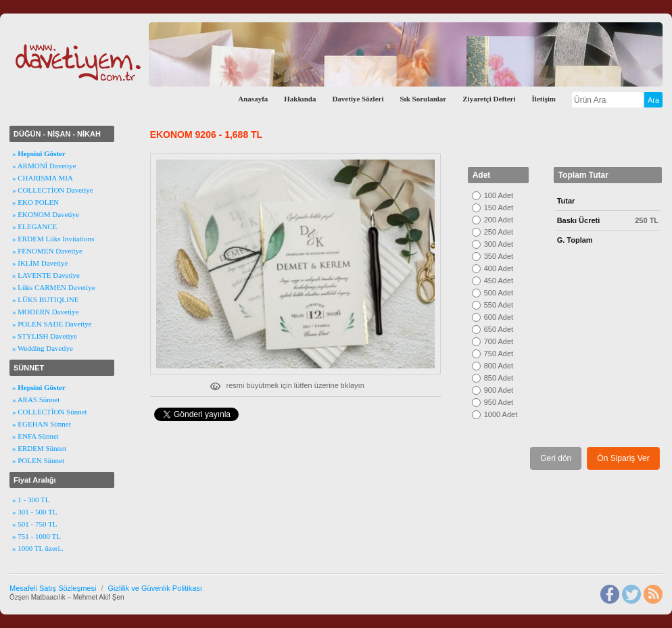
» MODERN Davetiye (45, 312)
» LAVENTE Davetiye (46, 275)
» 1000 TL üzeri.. (38, 548)
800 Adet (499, 366)
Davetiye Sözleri (358, 99)
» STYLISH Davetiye (45, 336)
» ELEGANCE (34, 226)
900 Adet (499, 390)
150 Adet (499, 208)
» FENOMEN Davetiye (47, 251)
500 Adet (499, 293)
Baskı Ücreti (579, 220)
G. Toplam (575, 240)
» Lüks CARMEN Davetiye (54, 287)
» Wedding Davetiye (43, 348)
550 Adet (499, 305)
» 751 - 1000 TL (37, 536)
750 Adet (499, 354)
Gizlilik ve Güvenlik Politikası (154, 588)
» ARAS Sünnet (36, 400)
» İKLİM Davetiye (40, 263)
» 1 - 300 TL (31, 500)
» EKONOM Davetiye (46, 214)
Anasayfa (253, 99)
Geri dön (556, 458)
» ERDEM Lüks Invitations (53, 239)
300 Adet (499, 244)
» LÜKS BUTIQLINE (45, 299)
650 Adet (499, 329)
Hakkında (300, 99)
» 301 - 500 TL (34, 512)
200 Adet (499, 220)
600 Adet (499, 317)
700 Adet (499, 341)
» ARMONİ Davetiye (44, 166)
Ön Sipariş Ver (623, 458)
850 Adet (499, 378)
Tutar (566, 201)
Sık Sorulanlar (423, 99)
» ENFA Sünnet (35, 436)
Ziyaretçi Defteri (489, 99)
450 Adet (499, 281)
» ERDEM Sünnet (39, 448)
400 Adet (499, 268)
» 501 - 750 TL (34, 524)
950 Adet (499, 402)
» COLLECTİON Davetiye (53, 190)
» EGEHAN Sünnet (42, 424)
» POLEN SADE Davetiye (52, 324)
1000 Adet (501, 414)
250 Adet (499, 232)
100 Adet (499, 195)
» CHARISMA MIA (43, 178)
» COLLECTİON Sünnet (50, 412)
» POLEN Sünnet (38, 460)
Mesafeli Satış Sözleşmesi (53, 588)
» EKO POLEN (35, 202)
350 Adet (499, 256)
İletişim (544, 99)
